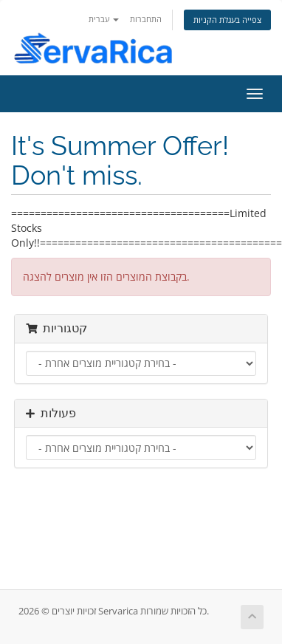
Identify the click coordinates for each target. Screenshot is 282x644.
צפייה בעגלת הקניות (227, 20)
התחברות (146, 19)
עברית (104, 19)
